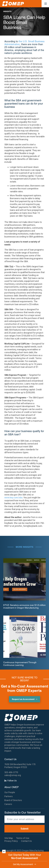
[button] (46, 4)
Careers (8, 804)
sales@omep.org (13, 775)
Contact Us (26, 841)
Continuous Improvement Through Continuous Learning (20, 664)
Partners (9, 796)
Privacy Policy (11, 841)
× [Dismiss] (4, 851)
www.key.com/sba (13, 498)
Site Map (9, 838)
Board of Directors (13, 800)
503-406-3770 (11, 772)
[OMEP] (13, 4)
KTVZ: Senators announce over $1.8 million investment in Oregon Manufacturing (24, 606)
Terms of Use (23, 838)
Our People (10, 792)
